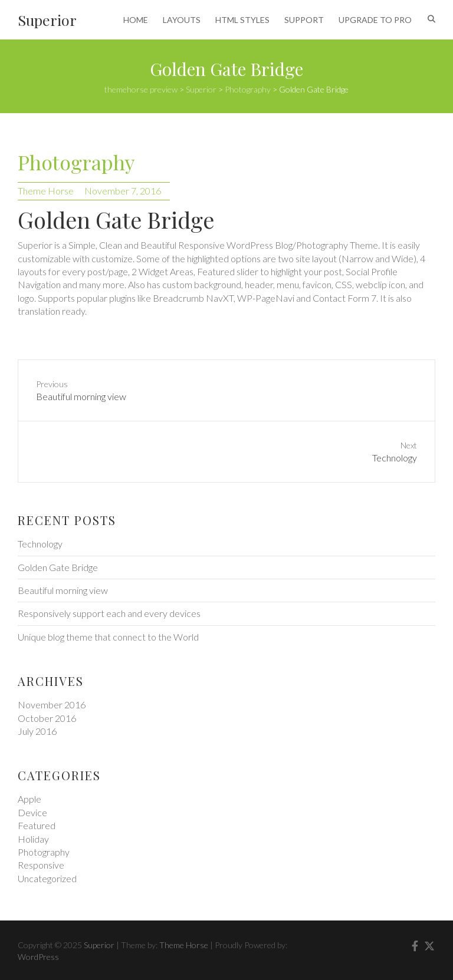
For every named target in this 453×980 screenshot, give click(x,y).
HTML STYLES (242, 20)
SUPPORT (304, 20)
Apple (29, 799)
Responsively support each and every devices (109, 613)
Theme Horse (46, 191)
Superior (47, 20)
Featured (37, 825)
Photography (76, 162)
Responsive (41, 865)
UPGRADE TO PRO (375, 20)
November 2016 (52, 705)
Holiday (33, 839)
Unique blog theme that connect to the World (108, 637)
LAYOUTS (182, 20)
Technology (40, 544)
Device (32, 812)
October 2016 (47, 718)
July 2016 (37, 731)
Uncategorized (47, 878)
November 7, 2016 (123, 191)
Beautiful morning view (63, 590)
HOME (136, 20)
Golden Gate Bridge (58, 567)
